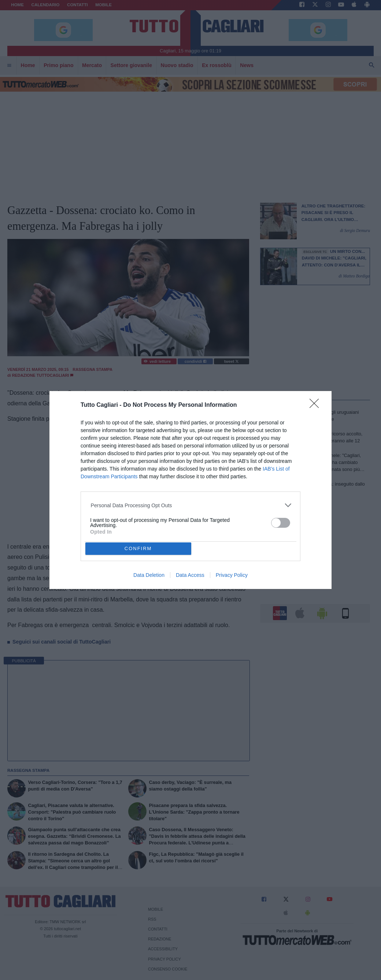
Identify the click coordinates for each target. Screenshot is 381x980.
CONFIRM (138, 548)
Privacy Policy (232, 575)
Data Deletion (149, 575)
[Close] (317, 406)
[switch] (281, 523)
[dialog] (190, 490)
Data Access (190, 575)
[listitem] (191, 505)
